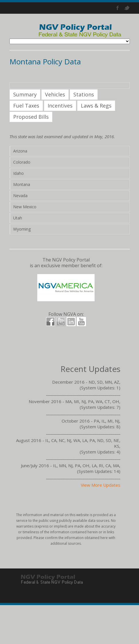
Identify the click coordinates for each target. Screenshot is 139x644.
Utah (18, 218)
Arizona (20, 151)
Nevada (20, 196)
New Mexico (25, 207)
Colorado (22, 162)
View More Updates (101, 485)
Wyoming (22, 229)
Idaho (18, 173)
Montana (22, 184)
